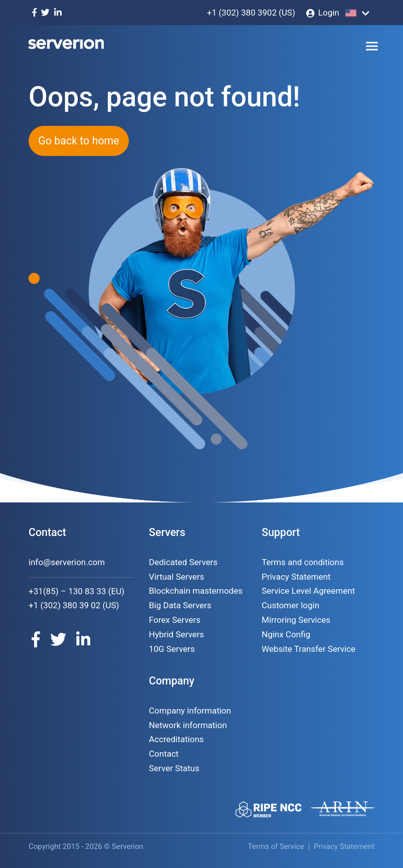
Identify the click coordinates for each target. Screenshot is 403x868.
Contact (164, 754)
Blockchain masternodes (196, 591)
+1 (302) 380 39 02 (64, 605)
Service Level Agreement (308, 591)
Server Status (174, 768)
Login (329, 13)
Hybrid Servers (176, 634)
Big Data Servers (180, 605)
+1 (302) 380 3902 (242, 13)
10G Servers (172, 649)
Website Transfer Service (309, 649)
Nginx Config (286, 634)
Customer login (290, 605)
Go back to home (78, 141)
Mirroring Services (296, 620)
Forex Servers (175, 620)
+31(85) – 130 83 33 (67, 591)
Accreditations (176, 739)
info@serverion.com (67, 562)
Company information (190, 711)
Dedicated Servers (183, 562)
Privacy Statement (296, 577)
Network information (188, 725)
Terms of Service (276, 846)
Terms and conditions (303, 562)
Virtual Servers (176, 577)
